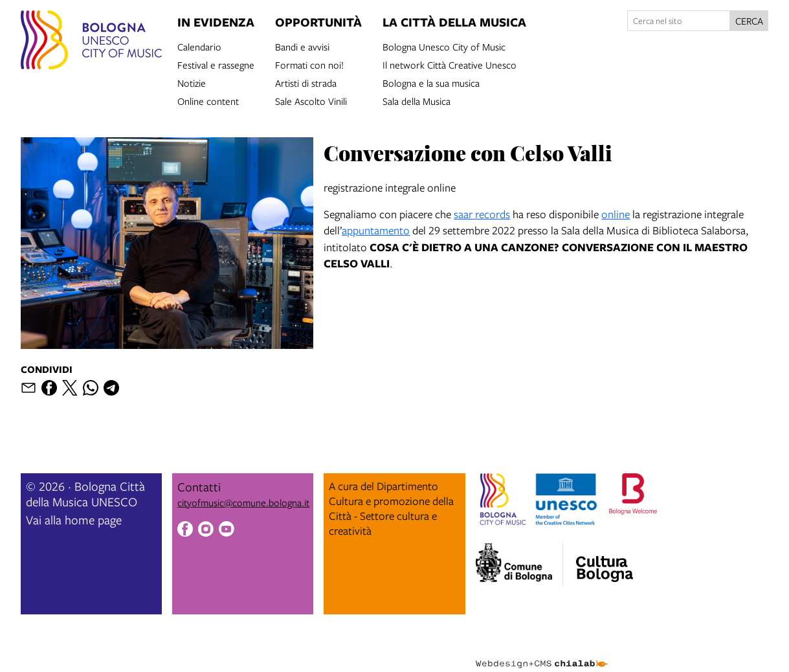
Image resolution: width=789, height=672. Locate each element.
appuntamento (376, 230)
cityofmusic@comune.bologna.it (243, 502)
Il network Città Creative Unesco (450, 64)
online (616, 214)
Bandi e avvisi (302, 46)
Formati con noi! (309, 64)
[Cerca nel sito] (679, 21)
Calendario (199, 46)
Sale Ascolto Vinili (311, 100)
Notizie (192, 82)
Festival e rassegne (216, 64)
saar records (482, 214)
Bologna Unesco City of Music (444, 46)
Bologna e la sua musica (431, 82)
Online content (208, 100)
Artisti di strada (306, 82)
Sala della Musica (417, 100)
